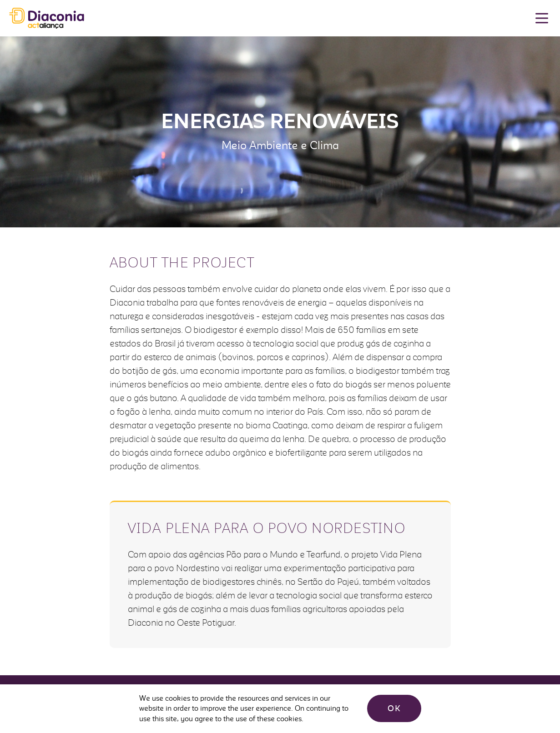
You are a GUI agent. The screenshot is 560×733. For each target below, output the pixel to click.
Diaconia (47, 18)
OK (394, 708)
